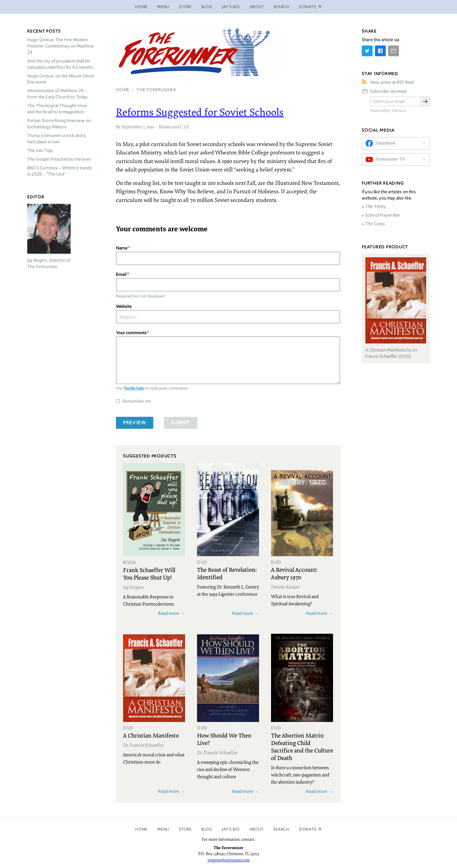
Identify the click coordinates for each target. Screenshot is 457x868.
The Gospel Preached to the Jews (59, 159)
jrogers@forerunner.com (229, 860)
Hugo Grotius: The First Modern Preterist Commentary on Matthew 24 (61, 46)
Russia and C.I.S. (174, 127)
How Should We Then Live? (224, 739)
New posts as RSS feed (392, 82)
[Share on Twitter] (367, 51)
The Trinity (376, 206)
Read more (169, 613)
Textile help (134, 388)
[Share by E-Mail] (394, 51)
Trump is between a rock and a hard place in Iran (56, 139)
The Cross (375, 224)
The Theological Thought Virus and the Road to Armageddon (57, 109)
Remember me (137, 401)
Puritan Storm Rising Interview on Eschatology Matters (59, 124)
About (257, 7)
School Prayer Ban (383, 215)
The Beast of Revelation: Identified (227, 573)
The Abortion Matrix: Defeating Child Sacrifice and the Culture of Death (302, 746)
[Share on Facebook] (380, 51)
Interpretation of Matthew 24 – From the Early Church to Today (57, 94)
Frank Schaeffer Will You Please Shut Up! (149, 573)
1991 (150, 127)
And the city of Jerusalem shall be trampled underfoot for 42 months (60, 64)
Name (122, 248)
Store (185, 7)
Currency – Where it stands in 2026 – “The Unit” (60, 171)
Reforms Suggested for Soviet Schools (200, 112)
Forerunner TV (391, 159)
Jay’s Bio (231, 7)
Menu (163, 7)
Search (281, 7)
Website (124, 306)
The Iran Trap (40, 151)
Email (121, 274)
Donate (308, 829)
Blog (207, 7)
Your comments (131, 333)
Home (141, 7)
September (132, 127)
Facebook (386, 143)
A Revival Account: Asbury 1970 (294, 573)
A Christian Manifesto (151, 735)
